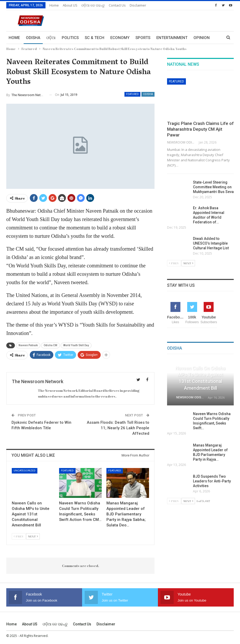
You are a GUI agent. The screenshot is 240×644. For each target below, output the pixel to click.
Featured (132, 94)
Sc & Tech (95, 38)
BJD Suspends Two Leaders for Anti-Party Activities (212, 481)
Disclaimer (138, 5)
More (199, 38)
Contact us (117, 5)
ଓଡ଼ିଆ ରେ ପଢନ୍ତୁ (93, 5)
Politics (70, 38)
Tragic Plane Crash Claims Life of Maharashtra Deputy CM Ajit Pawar (200, 129)
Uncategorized (25, 470)
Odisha (33, 38)
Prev (19, 536)
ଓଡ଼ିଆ (51, 38)
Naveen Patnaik (28, 345)
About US (70, 5)
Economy (120, 38)
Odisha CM (50, 345)
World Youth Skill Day (76, 345)
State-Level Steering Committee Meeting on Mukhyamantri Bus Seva (213, 187)
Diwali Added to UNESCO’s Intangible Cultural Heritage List (211, 243)
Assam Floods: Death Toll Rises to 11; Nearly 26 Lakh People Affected (118, 428)
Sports (143, 38)
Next (33, 536)
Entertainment (172, 38)
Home (54, 5)
